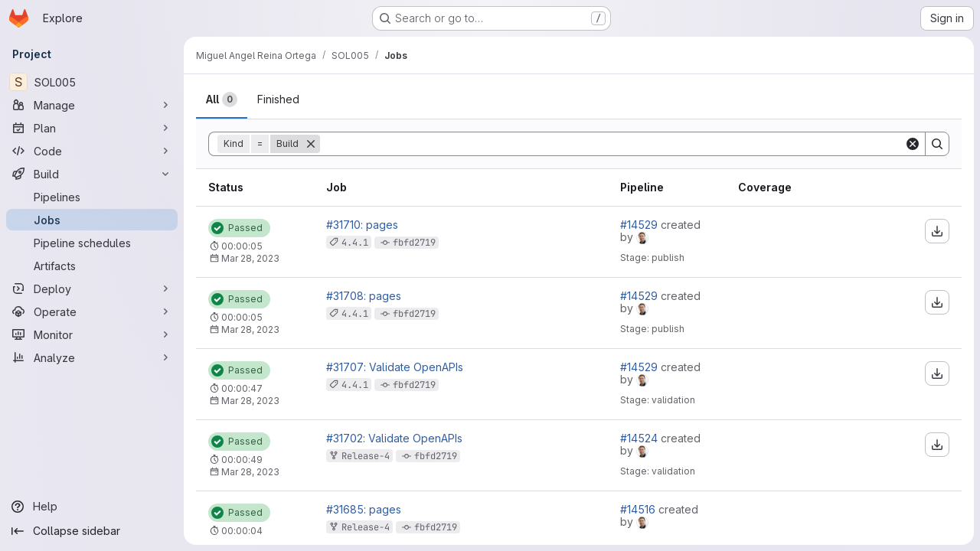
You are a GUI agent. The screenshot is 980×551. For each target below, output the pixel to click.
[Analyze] (92, 357)
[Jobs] (92, 220)
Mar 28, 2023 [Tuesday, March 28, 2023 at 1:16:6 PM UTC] (250, 401)
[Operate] (92, 311)
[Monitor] (92, 334)
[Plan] (92, 128)
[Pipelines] (92, 197)
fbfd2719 (414, 243)
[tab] (222, 99)
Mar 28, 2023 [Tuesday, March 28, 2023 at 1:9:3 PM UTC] (250, 472)
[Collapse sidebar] (92, 531)
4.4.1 (355, 243)
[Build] (92, 174)
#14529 (640, 225)
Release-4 (366, 456)
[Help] (92, 507)
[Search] (612, 144)
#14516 (639, 509)
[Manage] (92, 105)
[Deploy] (92, 289)
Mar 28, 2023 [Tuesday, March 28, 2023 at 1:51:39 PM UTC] (250, 258)
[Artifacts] (92, 266)
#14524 (640, 438)
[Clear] (913, 144)
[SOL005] (92, 82)
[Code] (92, 151)
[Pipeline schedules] (92, 243)
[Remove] (311, 144)
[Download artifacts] (937, 231)
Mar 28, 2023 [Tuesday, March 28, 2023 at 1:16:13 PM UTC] (250, 329)
